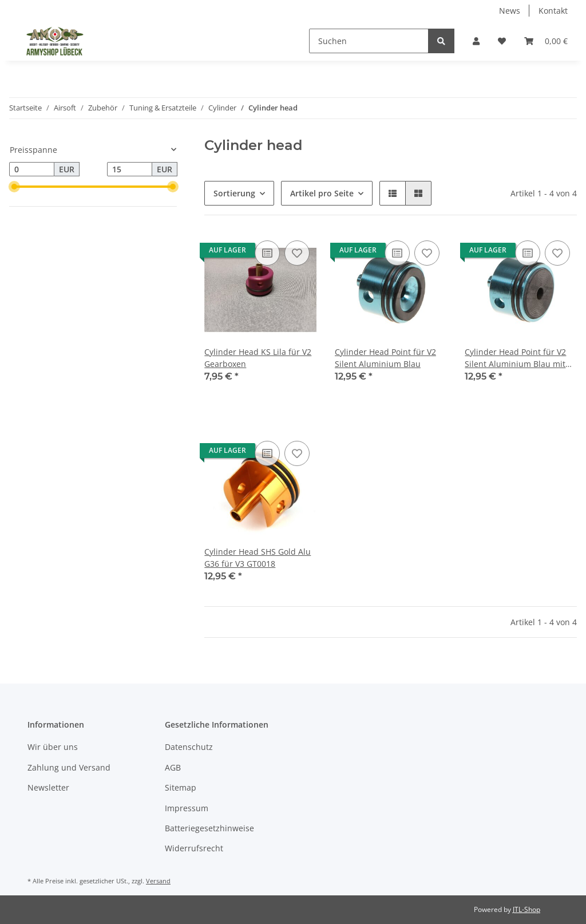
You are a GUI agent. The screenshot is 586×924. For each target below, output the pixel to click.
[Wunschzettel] (502, 41)
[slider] (14, 187)
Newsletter (48, 787)
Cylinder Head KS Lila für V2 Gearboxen (258, 358)
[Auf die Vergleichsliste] (267, 253)
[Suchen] (369, 41)
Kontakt (553, 11)
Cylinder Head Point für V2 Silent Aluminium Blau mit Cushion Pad (515, 358)
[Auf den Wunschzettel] (297, 253)
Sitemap (181, 787)
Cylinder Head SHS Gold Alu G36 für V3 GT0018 (258, 558)
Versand (158, 881)
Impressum (187, 808)
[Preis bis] (130, 169)
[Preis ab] (32, 169)
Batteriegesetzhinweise (209, 828)
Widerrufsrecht (194, 848)
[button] (476, 41)
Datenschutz (189, 747)
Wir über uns (53, 747)
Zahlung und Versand (69, 767)
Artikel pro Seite (322, 193)
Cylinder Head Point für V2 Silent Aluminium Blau (385, 358)
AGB (173, 767)
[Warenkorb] (546, 41)
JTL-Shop (526, 909)
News (510, 11)
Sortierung (234, 193)
